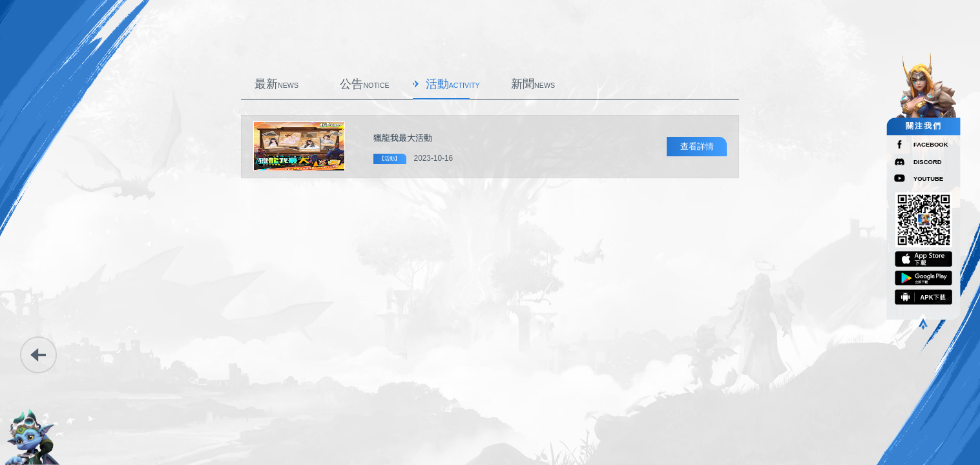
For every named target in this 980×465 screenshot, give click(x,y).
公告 (364, 84)
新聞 (533, 84)
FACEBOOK (931, 144)
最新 (276, 84)
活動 (453, 84)
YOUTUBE (928, 179)
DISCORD (928, 162)
